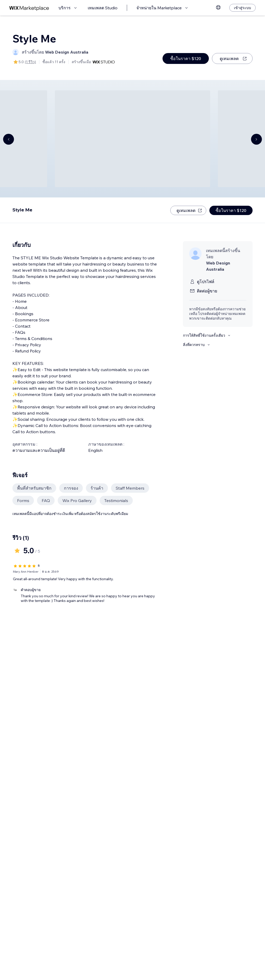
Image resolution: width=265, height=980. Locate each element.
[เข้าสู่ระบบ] (242, 8)
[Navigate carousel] (9, 139)
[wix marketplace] (29, 8)
